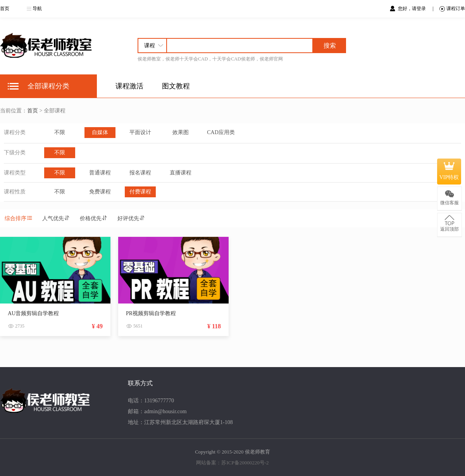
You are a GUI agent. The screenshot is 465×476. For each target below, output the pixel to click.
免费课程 (100, 192)
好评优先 (131, 218)
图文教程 (176, 86)
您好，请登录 (412, 9)
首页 (5, 9)
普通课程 (100, 173)
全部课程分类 (48, 86)
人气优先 (56, 218)
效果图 (181, 132)
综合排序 (19, 218)
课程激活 (129, 86)
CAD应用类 (221, 132)
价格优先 (94, 218)
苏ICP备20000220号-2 (245, 463)
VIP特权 (449, 171)
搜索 (330, 46)
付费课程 (140, 192)
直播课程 (181, 173)
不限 (60, 132)
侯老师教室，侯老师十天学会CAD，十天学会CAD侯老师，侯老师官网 (210, 59)
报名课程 (140, 173)
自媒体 (100, 132)
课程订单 (452, 9)
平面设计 (140, 132)
